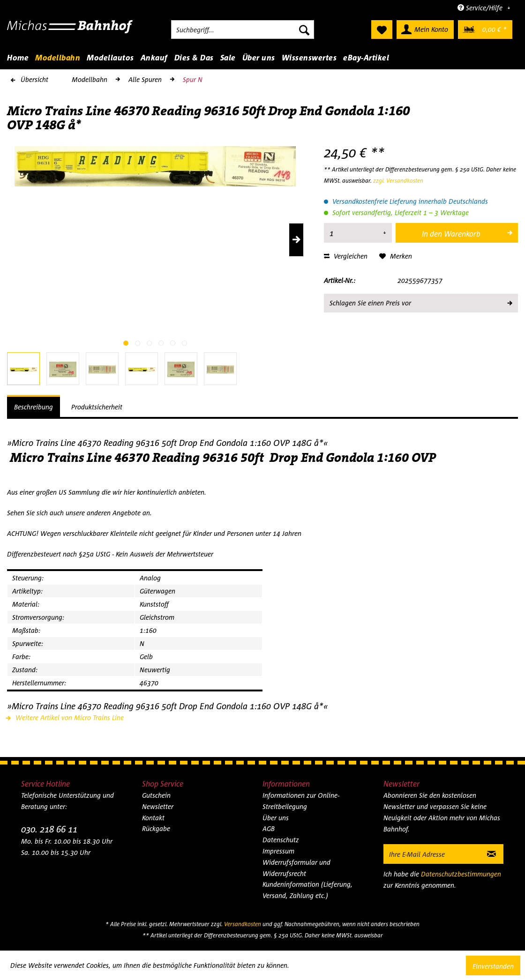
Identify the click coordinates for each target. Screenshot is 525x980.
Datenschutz (281, 840)
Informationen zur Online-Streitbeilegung (301, 801)
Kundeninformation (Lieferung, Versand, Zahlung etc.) (307, 890)
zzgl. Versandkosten (398, 181)
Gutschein (156, 795)
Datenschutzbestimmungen (461, 874)
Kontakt (153, 818)
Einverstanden (493, 966)
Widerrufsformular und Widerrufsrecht (296, 868)
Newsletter (158, 806)
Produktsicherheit (97, 407)
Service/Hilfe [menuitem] (481, 8)
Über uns (276, 818)
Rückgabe (156, 828)
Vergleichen (346, 256)
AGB (269, 828)
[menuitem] (243, 30)
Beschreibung (34, 407)
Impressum (278, 851)
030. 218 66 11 (49, 829)
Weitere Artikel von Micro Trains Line (65, 717)
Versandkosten (243, 924)
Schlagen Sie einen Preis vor (420, 301)
